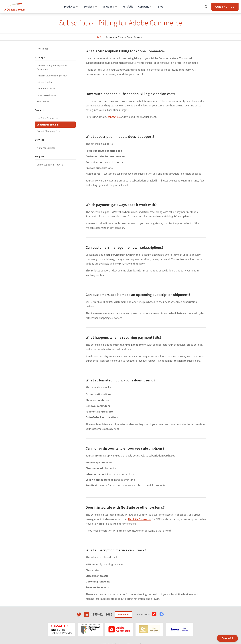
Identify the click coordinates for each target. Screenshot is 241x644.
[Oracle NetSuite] (61, 629)
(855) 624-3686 (102, 614)
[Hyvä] (180, 629)
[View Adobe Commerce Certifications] (154, 614)
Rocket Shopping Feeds (49, 131)
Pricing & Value (45, 82)
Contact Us (225, 7)
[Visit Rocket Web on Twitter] (79, 614)
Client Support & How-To (50, 165)
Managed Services (46, 148)
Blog (161, 7)
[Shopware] (149, 629)
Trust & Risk (43, 101)
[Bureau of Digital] (90, 629)
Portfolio (128, 7)
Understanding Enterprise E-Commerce (52, 67)
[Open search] (206, 7)
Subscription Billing (47, 125)
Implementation (46, 88)
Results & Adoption (47, 95)
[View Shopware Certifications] (162, 614)
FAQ (99, 37)
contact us (114, 117)
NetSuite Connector (47, 118)
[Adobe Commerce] (119, 629)
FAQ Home (42, 49)
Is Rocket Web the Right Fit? (52, 76)
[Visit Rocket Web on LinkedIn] (86, 614)
